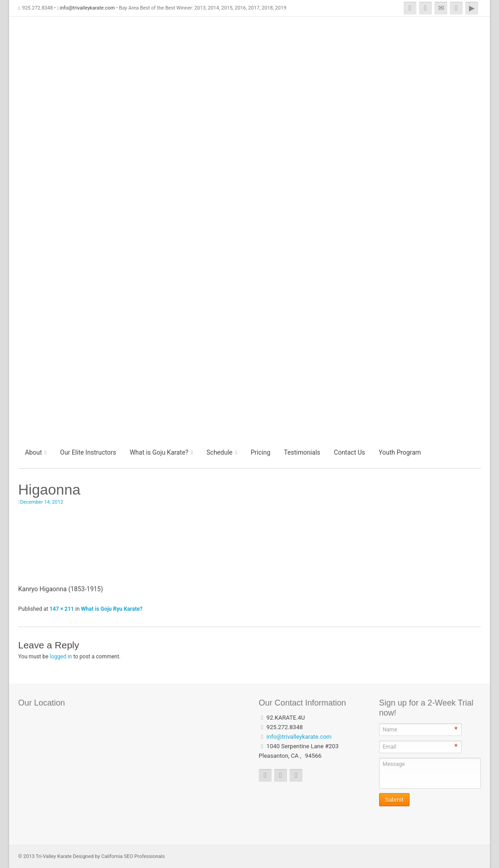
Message (394, 764)
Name (390, 730)
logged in (61, 657)
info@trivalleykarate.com (87, 8)
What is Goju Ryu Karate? (111, 609)
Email (390, 747)
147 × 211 (62, 609)
